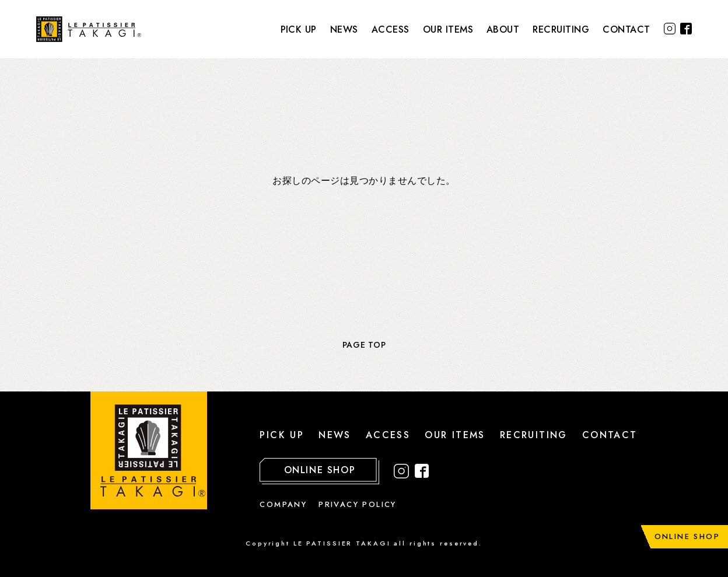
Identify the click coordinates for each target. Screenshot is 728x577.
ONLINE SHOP (687, 536)
